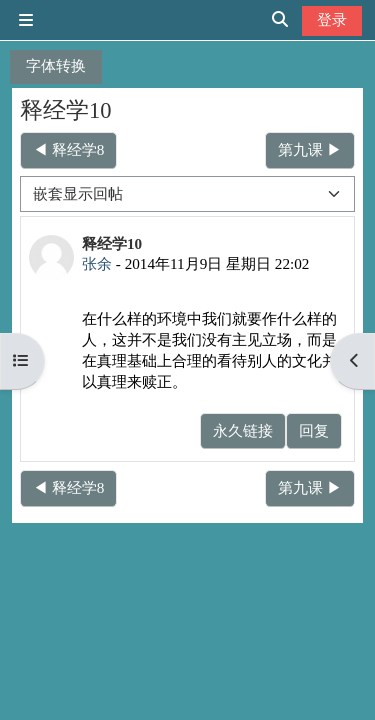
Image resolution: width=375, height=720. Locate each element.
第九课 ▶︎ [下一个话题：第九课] (310, 149)
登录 (332, 19)
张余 (97, 263)
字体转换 (56, 65)
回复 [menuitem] (314, 430)
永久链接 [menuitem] (243, 430)
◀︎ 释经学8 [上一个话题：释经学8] (68, 149)
